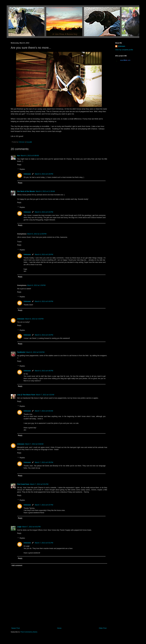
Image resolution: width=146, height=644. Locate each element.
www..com (125, 60)
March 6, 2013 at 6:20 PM (44, 174)
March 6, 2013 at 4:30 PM (34, 319)
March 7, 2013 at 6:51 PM (44, 543)
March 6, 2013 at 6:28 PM (44, 255)
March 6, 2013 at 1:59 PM (36, 285)
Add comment (17, 565)
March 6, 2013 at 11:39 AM (45, 191)
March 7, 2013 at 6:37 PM (44, 505)
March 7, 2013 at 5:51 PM (39, 484)
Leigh (19, 527)
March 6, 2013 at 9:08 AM (30, 156)
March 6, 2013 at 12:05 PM (37, 234)
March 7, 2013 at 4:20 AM (45, 395)
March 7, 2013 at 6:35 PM (44, 462)
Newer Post (16, 628)
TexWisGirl (21, 352)
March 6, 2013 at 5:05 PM (35, 352)
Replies (22, 169)
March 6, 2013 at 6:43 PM (44, 301)
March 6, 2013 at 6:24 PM (44, 212)
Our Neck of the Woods (26, 191)
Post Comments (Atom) (29, 632)
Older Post (103, 628)
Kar (18, 156)
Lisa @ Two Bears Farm (26, 395)
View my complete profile (124, 50)
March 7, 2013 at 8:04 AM (44, 411)
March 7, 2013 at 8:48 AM (34, 444)
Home (59, 628)
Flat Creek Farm (23, 484)
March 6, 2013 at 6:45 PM (44, 371)
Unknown (27, 174)
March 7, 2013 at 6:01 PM (31, 527)
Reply (19, 165)
